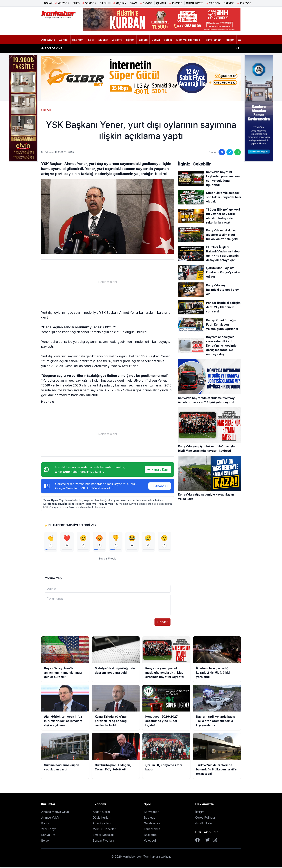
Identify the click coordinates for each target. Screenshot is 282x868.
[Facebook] (197, 841)
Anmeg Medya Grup (55, 812)
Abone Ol (160, 486)
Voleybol (150, 841)
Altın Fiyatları (102, 824)
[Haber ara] (238, 48)
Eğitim (130, 40)
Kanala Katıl (158, 469)
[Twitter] (208, 841)
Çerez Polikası (205, 818)
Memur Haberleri (104, 830)
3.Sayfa (117, 40)
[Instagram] (215, 841)
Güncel (64, 40)
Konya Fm (48, 835)
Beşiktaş (149, 818)
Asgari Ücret (101, 812)
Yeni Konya (49, 830)
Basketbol (151, 835)
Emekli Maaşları (103, 835)
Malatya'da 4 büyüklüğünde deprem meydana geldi (107, 48)
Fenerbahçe (152, 830)
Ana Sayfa (48, 40)
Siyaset (103, 40)
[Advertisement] (108, 282)
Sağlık (168, 40)
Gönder (162, 623)
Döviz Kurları (102, 818)
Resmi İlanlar (212, 40)
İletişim (230, 40)
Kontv (45, 824)
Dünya (156, 40)
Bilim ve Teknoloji (188, 40)
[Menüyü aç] (240, 40)
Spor (91, 40)
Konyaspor (151, 812)
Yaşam (143, 40)
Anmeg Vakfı (50, 818)
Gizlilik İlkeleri (204, 824)
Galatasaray (152, 824)
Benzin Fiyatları (103, 841)
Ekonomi (78, 40)
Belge (45, 841)
